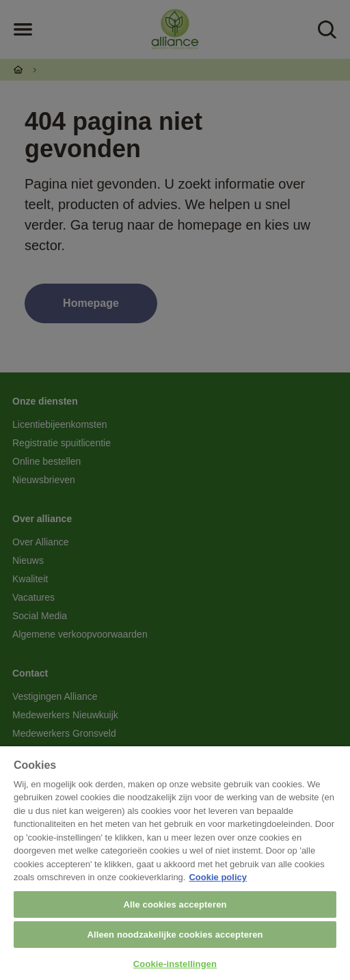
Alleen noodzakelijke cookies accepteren (175, 935)
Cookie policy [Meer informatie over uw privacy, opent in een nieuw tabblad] (218, 877)
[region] (175, 863)
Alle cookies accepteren (175, 904)
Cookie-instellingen (175, 964)
